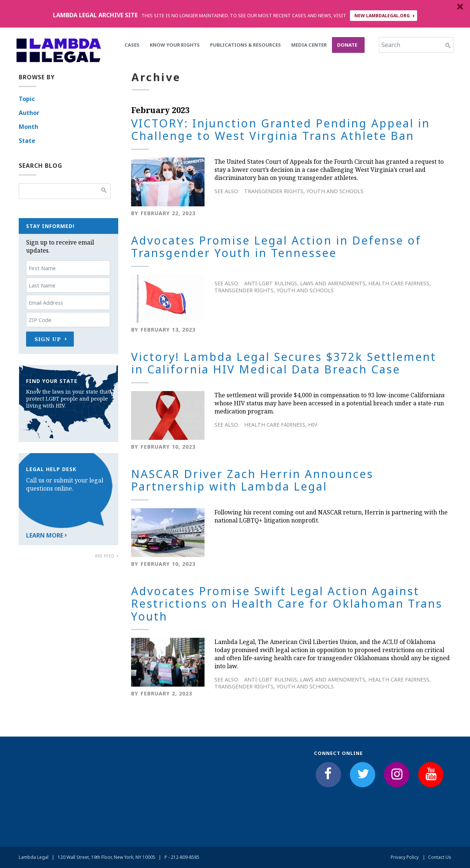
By (135, 213)
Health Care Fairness (399, 283)
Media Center (309, 45)
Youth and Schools (335, 191)
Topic (27, 99)
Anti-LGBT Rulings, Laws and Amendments (305, 283)
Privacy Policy (405, 857)
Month (28, 127)
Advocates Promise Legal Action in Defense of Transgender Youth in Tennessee (276, 247)
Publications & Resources (245, 45)
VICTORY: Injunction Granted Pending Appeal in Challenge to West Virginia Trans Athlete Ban (281, 130)
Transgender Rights (274, 191)
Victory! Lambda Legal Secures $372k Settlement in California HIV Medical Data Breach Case (284, 363)
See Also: (227, 191)
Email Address (46, 303)
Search (391, 45)
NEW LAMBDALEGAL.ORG (382, 16)
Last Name (42, 285)
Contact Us (440, 857)
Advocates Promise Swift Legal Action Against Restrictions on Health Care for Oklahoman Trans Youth (287, 604)
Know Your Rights (175, 45)
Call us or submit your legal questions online (65, 484)
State (27, 141)
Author (29, 113)
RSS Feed (105, 556)
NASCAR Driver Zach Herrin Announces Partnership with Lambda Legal (252, 480)
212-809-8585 (185, 857)
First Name (42, 268)
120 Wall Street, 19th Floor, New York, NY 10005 (106, 857)
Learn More (45, 535)
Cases (132, 45)
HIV (313, 425)
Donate (347, 45)
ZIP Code (40, 320)
